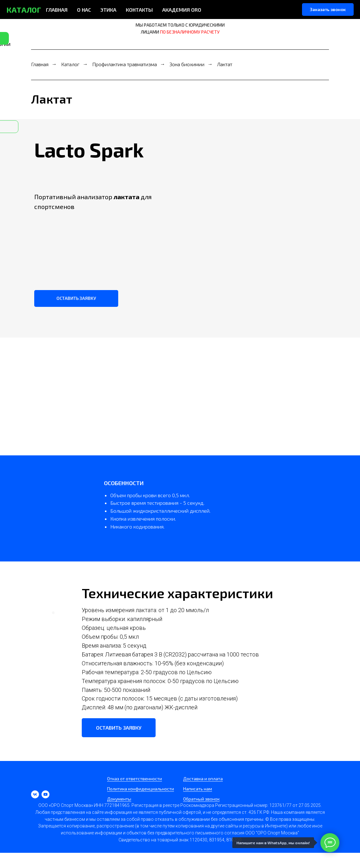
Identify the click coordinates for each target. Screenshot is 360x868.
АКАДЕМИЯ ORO (182, 10)
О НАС (84, 10)
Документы (119, 799)
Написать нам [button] (198, 789)
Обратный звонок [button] (201, 799)
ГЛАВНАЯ (57, 10)
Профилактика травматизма (125, 64)
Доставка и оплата (203, 779)
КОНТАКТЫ (139, 10)
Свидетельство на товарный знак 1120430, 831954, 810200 (180, 840)
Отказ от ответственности (135, 779)
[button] (328, 10)
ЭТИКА (108, 10)
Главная (40, 64)
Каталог (70, 64)
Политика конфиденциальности (141, 789)
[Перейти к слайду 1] (53, 613)
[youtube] (45, 794)
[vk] (35, 794)
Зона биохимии (187, 64)
